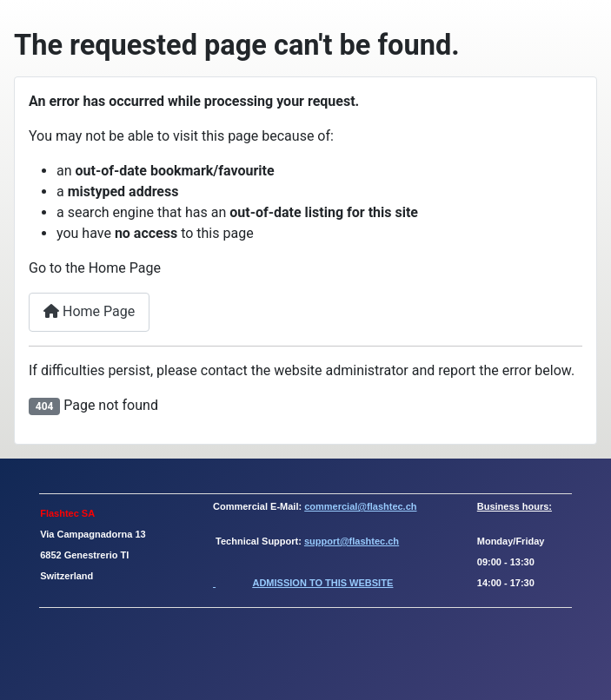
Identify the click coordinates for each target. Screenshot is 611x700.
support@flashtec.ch (352, 541)
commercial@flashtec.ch (360, 506)
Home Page (89, 311)
